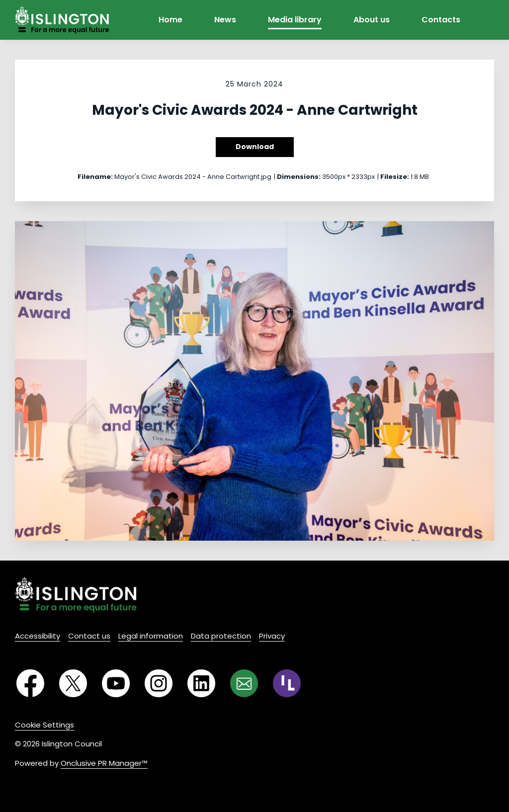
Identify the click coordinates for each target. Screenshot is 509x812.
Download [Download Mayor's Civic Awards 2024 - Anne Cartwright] (255, 147)
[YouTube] (116, 683)
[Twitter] (73, 683)
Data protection (221, 636)
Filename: (95, 177)
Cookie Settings (44, 725)
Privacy (272, 636)
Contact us (89, 636)
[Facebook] (30, 683)
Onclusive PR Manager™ (104, 763)
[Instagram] (159, 683)
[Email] (244, 683)
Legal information (151, 636)
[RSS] (287, 683)
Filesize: (395, 177)
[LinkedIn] (201, 683)
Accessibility (38, 636)
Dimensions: (299, 177)
